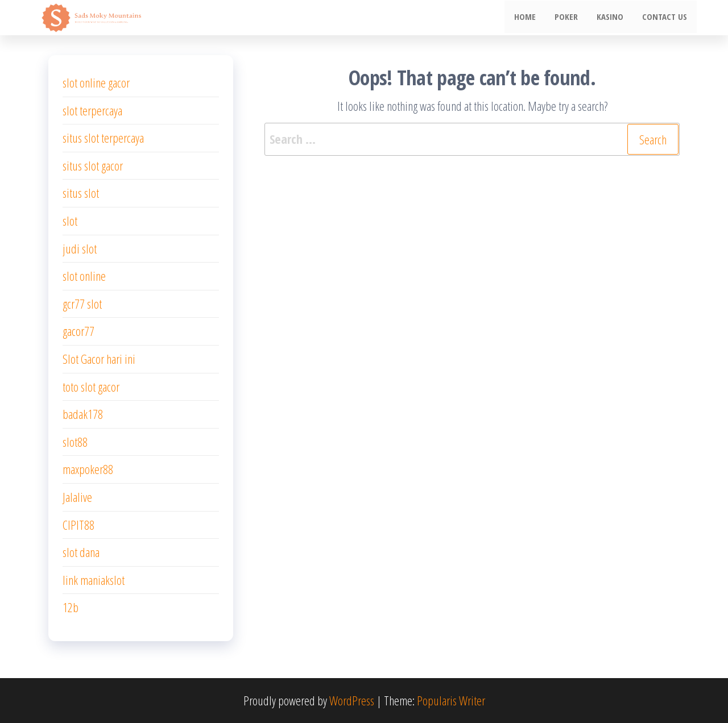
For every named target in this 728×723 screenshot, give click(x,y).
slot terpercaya (92, 110)
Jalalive (77, 497)
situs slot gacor (93, 165)
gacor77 (78, 331)
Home (531, 18)
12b (71, 607)
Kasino (613, 18)
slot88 (75, 442)
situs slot (81, 193)
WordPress (352, 700)
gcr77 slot (82, 304)
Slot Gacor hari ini (99, 359)
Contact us (666, 18)
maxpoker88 (88, 469)
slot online (84, 276)
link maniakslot (94, 580)
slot (70, 221)
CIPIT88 (78, 525)
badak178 (83, 414)
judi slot (80, 248)
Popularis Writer (451, 700)
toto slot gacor (91, 387)
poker (571, 18)
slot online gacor (96, 82)
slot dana (81, 552)
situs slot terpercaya (103, 138)
